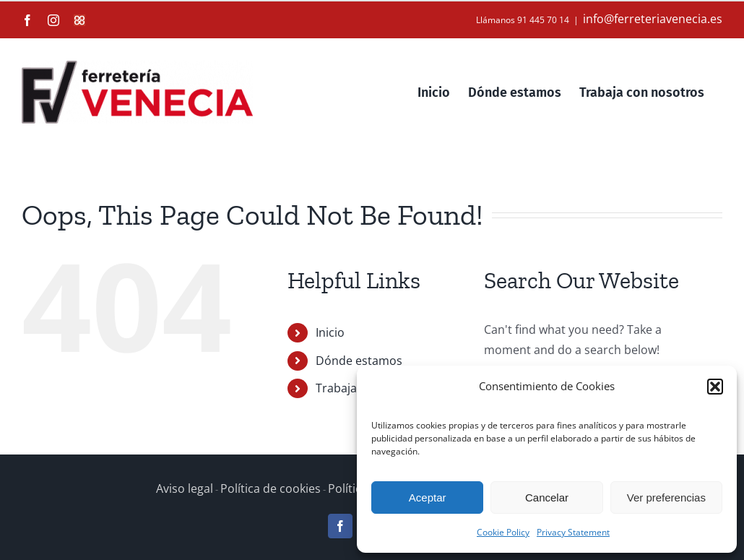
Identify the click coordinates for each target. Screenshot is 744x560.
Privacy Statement (573, 532)
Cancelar (547, 497)
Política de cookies (271, 488)
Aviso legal (185, 488)
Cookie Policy (503, 532)
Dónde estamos (359, 361)
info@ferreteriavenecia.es (653, 19)
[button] (715, 387)
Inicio (330, 332)
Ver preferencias (666, 497)
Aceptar (428, 497)
